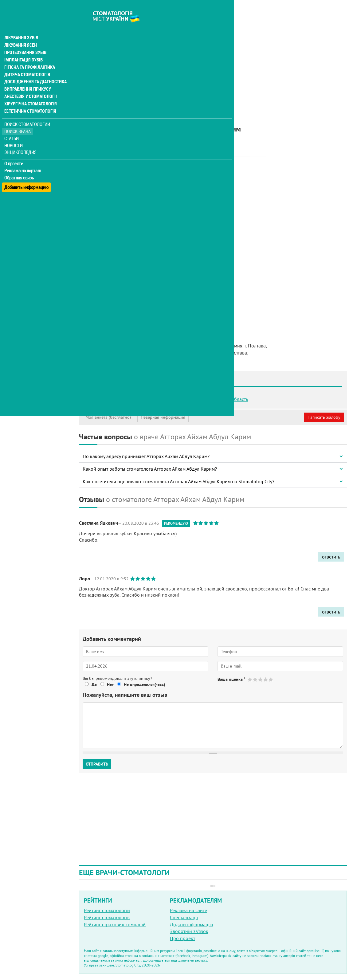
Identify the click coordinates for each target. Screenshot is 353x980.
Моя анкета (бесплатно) (108, 417)
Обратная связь (20, 166)
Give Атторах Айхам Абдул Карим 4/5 (266, 679)
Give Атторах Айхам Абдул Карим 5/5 (271, 679)
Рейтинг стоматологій (107, 910)
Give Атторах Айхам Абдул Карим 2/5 (255, 679)
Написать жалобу (324, 417)
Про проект (182, 938)
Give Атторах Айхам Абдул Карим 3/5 (261, 679)
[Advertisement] (213, 43)
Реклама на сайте (188, 910)
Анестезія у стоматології (30, 85)
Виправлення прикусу (27, 77)
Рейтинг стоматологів (107, 917)
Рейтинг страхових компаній (115, 924)
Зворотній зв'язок (189, 931)
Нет (110, 684)
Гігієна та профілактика (29, 55)
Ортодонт (158, 118)
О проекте (14, 152)
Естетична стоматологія (29, 100)
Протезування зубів (25, 41)
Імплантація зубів (23, 48)
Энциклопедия (21, 141)
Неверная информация (163, 417)
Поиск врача (18, 120)
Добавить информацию (27, 173)
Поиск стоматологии (27, 113)
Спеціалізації (184, 917)
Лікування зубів (21, 26)
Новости (14, 134)
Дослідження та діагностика (34, 70)
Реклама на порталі (23, 159)
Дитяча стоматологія (26, 63)
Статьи (12, 127)
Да (94, 684)
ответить (331, 557)
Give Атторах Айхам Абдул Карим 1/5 (250, 679)
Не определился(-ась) (145, 684)
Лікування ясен (20, 33)
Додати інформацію (192, 924)
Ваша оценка (231, 679)
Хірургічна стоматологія (30, 92)
